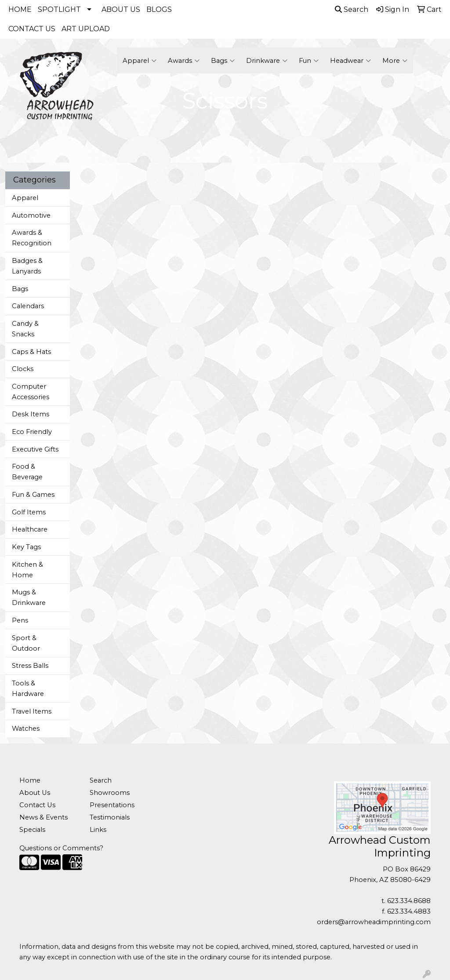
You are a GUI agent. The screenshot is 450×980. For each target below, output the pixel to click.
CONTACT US (32, 29)
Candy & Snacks (25, 329)
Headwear (350, 61)
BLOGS (159, 9)
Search (352, 9)
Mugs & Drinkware (29, 597)
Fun (309, 61)
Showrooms (110, 793)
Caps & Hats (31, 352)
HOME (20, 9)
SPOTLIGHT (59, 9)
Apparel (140, 61)
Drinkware (267, 61)
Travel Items (32, 711)
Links (98, 830)
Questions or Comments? (61, 848)
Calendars (28, 306)
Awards (184, 61)
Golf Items (29, 512)
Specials (32, 830)
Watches (26, 729)
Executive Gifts (35, 449)
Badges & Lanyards (27, 266)
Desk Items (31, 414)
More (395, 61)
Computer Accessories (31, 392)
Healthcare (30, 529)
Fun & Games (33, 495)
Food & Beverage (27, 472)
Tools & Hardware (28, 689)
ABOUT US (121, 9)
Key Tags (26, 547)
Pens (20, 620)
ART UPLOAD (86, 29)
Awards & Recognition (32, 238)
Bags (223, 61)
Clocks (23, 369)
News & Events (44, 817)
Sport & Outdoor (26, 643)
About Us (35, 793)
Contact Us (37, 805)
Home (30, 780)
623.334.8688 (409, 901)
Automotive (31, 215)
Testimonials (110, 817)
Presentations (112, 805)
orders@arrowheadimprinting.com (374, 922)
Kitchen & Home (27, 570)
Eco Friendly (32, 432)
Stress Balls (30, 666)
